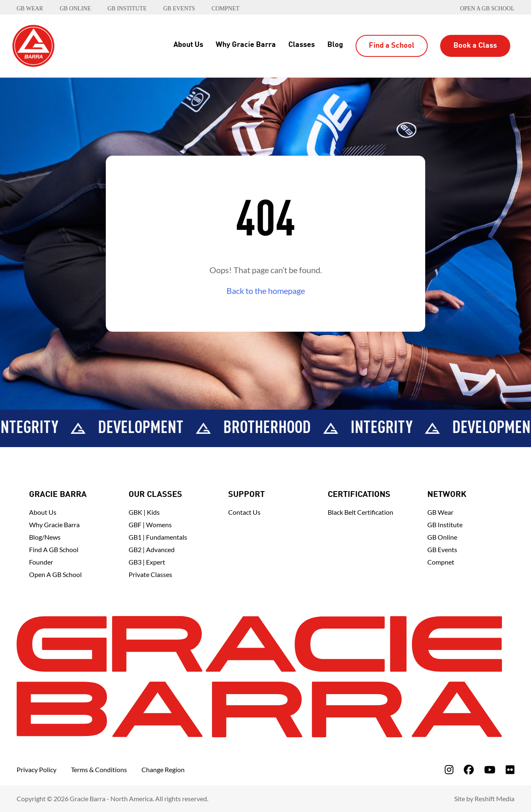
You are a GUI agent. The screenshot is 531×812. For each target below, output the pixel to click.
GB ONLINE (75, 9)
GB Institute (445, 525)
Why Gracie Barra (246, 45)
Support (246, 495)
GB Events (442, 549)
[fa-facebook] (469, 769)
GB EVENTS (179, 9)
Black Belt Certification (360, 512)
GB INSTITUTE (127, 9)
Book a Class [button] (475, 46)
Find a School (392, 46)
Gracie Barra (58, 495)
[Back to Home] (33, 45)
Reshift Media (494, 799)
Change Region (163, 769)
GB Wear (440, 512)
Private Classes (150, 574)
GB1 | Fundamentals (158, 537)
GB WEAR (30, 9)
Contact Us (244, 512)
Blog (335, 45)
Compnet (441, 562)
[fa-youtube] (490, 769)
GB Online (442, 537)
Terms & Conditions (99, 769)
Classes (302, 45)
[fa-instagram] (449, 769)
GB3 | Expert (147, 562)
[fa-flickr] (510, 769)
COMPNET (225, 9)
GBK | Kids (144, 512)
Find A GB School (54, 549)
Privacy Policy (37, 769)
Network (447, 495)
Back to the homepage (266, 291)
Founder (41, 562)
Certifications (359, 495)
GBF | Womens (150, 525)
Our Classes (155, 495)
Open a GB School (487, 9)
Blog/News (45, 537)
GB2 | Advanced (152, 549)
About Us (188, 45)
